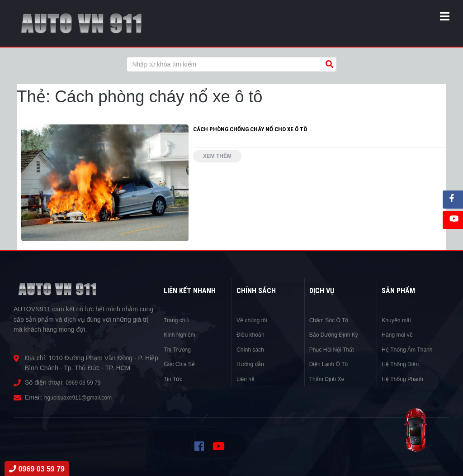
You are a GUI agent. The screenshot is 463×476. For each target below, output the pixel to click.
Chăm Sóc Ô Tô (332, 320)
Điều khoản (253, 334)
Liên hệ (247, 379)
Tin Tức (174, 379)
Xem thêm (221, 158)
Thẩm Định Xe (330, 379)
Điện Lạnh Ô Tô (332, 364)
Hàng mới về (400, 334)
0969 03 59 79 (86, 382)
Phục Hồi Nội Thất (335, 349)
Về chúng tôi (254, 320)
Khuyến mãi (398, 320)
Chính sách (253, 349)
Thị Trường (180, 349)
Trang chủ (178, 320)
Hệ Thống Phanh (406, 379)
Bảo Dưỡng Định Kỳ (338, 334)
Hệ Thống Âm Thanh (411, 349)
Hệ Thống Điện (403, 364)
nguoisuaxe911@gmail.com (83, 397)
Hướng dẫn (253, 364)
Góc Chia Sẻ (182, 364)
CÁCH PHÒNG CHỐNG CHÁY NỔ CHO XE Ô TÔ (252, 129)
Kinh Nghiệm (182, 334)
